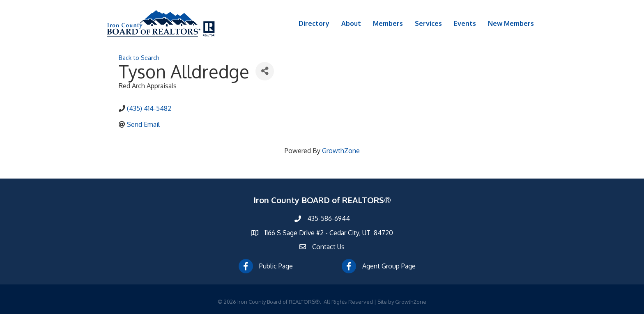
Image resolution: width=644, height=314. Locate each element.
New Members (511, 23)
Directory (314, 23)
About (351, 23)
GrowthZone (341, 151)
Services (428, 23)
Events (465, 23)
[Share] (265, 71)
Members (388, 23)
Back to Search (139, 57)
